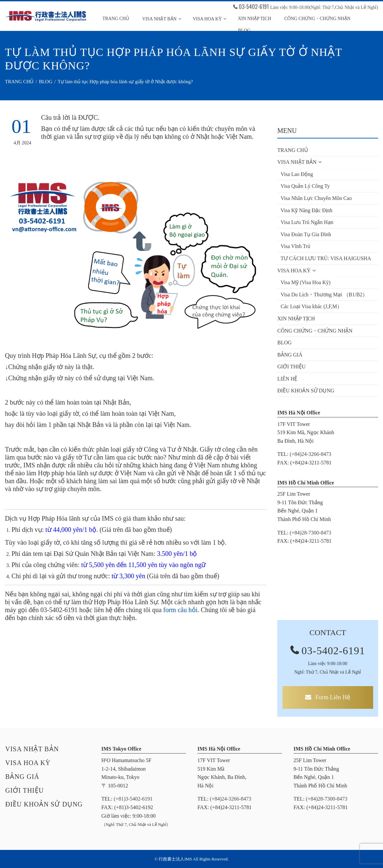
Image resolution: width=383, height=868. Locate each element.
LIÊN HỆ (287, 379)
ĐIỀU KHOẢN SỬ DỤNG (306, 391)
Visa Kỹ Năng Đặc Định (306, 210)
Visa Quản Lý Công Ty (305, 186)
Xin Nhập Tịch (254, 19)
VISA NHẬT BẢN (162, 19)
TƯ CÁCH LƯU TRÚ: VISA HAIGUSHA (326, 258)
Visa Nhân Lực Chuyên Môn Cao (316, 198)
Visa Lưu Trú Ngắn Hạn (307, 222)
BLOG (284, 343)
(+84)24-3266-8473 (310, 454)
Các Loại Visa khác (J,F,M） (311, 306)
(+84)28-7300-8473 (310, 533)
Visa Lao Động (297, 174)
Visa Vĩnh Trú (295, 246)
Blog (244, 30)
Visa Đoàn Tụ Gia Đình (306, 234)
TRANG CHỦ (116, 19)
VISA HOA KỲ (296, 271)
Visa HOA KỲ (210, 19)
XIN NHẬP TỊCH (296, 319)
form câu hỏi (180, 610)
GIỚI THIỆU (291, 367)
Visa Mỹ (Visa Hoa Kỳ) (305, 282)
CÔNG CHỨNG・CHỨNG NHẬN (317, 19)
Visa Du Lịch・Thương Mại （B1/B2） (324, 295)
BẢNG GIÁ (290, 355)
